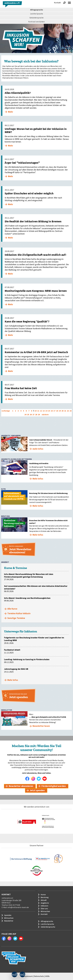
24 (25, 415)
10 (36, 411)
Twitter (39, 779)
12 (41, 411)
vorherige (6, 411)
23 (71, 411)
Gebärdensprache (36, 18)
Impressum (28, 976)
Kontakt (57, 3)
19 (60, 411)
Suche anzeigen (64, 3)
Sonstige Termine (16, 618)
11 (38, 411)
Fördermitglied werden (54, 786)
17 (54, 411)
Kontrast (36, 22)
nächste (45, 415)
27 (33, 415)
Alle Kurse (12, 609)
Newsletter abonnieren (21, 786)
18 (57, 411)
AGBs (47, 976)
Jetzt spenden (37, 790)
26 (31, 415)
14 (46, 411)
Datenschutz (39, 976)
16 (52, 411)
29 (39, 415)
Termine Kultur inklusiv (19, 614)
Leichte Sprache (37, 14)
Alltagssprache (37, 10)
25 (28, 415)
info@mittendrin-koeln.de (18, 907)
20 (62, 411)
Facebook (28, 779)
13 (44, 411)
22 (68, 411)
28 (36, 415)
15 (49, 411)
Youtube (45, 779)
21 (65, 411)
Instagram (34, 779)
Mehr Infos (13, 680)
